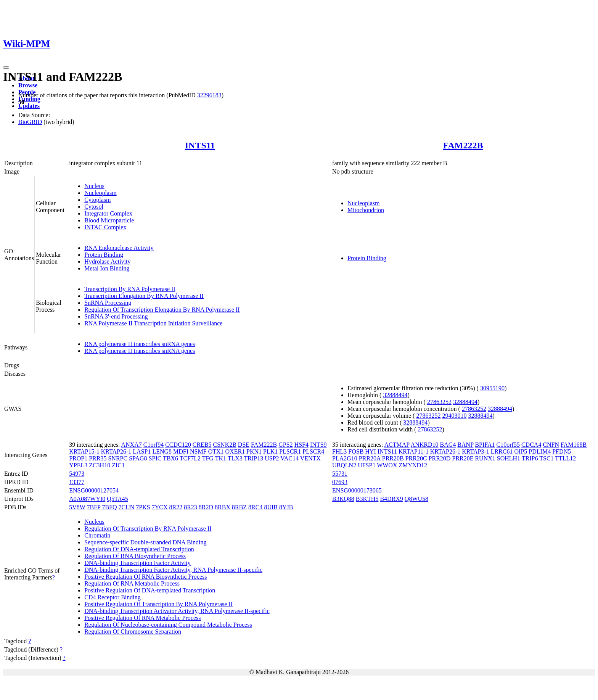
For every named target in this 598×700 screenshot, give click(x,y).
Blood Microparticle (109, 220)
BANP (465, 445)
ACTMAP (397, 445)
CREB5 (202, 445)
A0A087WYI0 (87, 499)
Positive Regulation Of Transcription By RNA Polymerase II (158, 604)
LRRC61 (502, 451)
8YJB (286, 507)
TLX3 (235, 458)
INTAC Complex (105, 227)
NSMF (198, 451)
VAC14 (289, 458)
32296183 (209, 95)
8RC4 (255, 507)
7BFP (94, 507)
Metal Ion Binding (107, 268)
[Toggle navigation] (6, 68)
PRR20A (370, 458)
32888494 (395, 395)
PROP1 (78, 458)
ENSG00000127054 (94, 490)
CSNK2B (225, 445)
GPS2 (285, 445)
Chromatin (97, 535)
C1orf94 (154, 445)
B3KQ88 (343, 499)
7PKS (143, 507)
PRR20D (440, 458)
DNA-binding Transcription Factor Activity (137, 563)
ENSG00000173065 (357, 490)
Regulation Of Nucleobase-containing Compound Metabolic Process (168, 625)
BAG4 (448, 445)
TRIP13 (254, 458)
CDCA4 (531, 445)
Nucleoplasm (100, 193)
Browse (28, 85)
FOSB (356, 451)
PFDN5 (562, 451)
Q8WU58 (416, 499)
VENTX (310, 458)
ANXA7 (132, 445)
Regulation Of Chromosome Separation (133, 632)
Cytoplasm (97, 200)
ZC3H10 (100, 465)
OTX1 (216, 451)
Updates (29, 106)
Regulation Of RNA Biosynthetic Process (135, 556)
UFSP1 (367, 465)
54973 (77, 474)
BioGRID (30, 122)
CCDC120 (178, 445)
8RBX (223, 507)
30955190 (492, 388)
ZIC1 (118, 465)
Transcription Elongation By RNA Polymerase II (144, 296)
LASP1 (142, 451)
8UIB (271, 507)
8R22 (176, 507)
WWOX (387, 465)
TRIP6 (530, 458)
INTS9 (318, 445)
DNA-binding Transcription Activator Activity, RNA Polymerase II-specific (177, 611)
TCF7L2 (190, 458)
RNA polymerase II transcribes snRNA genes (140, 344)
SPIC (155, 458)
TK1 (221, 458)
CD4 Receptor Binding (113, 597)
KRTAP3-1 (476, 451)
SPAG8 (138, 458)
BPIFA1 (485, 445)
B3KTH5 (367, 499)
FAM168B (574, 445)
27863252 (439, 402)
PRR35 (98, 458)
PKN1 (254, 451)
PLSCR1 (290, 451)
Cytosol (94, 207)
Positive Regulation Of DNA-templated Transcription (150, 590)
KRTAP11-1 (414, 451)
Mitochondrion (366, 210)
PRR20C (416, 458)
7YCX (160, 507)
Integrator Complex (108, 213)
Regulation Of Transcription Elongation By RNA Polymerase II (162, 310)
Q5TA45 (117, 499)
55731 (340, 474)
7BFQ (109, 507)
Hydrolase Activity (107, 261)
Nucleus (94, 186)
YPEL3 (78, 465)
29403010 (454, 416)
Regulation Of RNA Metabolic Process (132, 583)
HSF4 (301, 445)
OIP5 (521, 451)
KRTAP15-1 (84, 451)
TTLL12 (565, 458)
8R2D (206, 507)
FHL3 (339, 451)
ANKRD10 (425, 445)
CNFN (551, 445)
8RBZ (239, 507)
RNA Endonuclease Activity (119, 248)
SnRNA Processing (108, 303)
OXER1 (235, 451)
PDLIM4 (540, 451)
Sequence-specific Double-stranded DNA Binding (145, 542)
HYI (370, 451)
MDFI (181, 451)
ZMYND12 (413, 465)
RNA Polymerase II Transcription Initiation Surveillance (153, 323)
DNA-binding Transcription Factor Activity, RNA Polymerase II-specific (173, 570)
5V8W (77, 507)
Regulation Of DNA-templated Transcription (139, 549)
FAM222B (463, 145)
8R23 (190, 507)
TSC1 (546, 458)
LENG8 (162, 451)
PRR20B (393, 458)
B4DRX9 (391, 499)
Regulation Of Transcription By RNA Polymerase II (148, 529)
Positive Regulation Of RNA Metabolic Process (142, 618)
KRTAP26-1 (116, 451)
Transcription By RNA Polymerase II (130, 289)
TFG (208, 458)
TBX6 (170, 458)
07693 (340, 482)
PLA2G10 (345, 458)
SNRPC (118, 458)
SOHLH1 (509, 458)
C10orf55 (508, 445)
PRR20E (463, 458)
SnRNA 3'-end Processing (116, 316)
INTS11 (200, 145)
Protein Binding (104, 255)
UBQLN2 (344, 465)
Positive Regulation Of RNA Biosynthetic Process (145, 577)
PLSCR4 (313, 451)
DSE (244, 445)
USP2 (272, 458)
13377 (77, 482)
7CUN (127, 507)
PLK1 (270, 451)
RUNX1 (485, 458)
